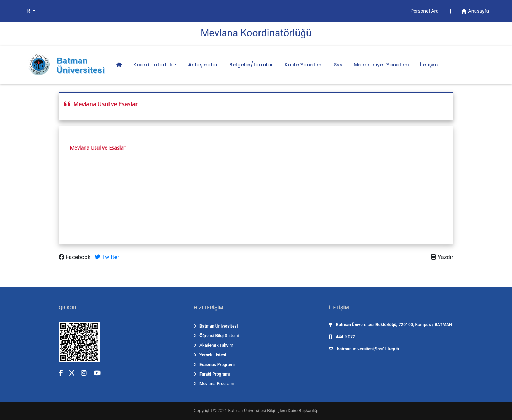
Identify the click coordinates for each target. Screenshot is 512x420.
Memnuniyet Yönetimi (381, 65)
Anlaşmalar (203, 65)
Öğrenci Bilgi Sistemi (217, 336)
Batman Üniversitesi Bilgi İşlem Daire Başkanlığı (273, 411)
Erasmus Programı (214, 365)
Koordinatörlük (153, 65)
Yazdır (442, 257)
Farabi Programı (212, 374)
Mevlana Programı (214, 384)
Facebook (75, 257)
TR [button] (27, 11)
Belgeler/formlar (251, 65)
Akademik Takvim (214, 345)
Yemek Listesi (210, 355)
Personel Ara (425, 11)
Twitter (107, 257)
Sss (338, 65)
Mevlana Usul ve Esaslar (97, 148)
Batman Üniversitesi (216, 326)
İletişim (429, 65)
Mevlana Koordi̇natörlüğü (256, 33)
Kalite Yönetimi (303, 65)
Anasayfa (475, 11)
